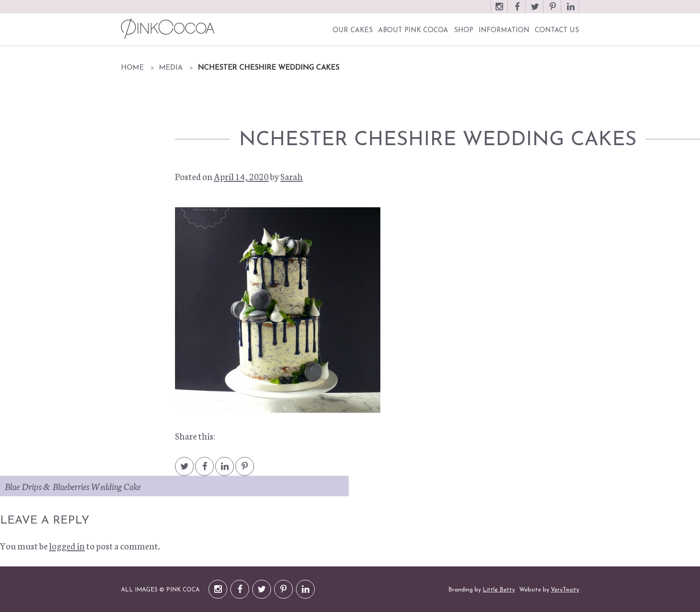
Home (132, 68)
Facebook (517, 11)
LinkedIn (571, 11)
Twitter (535, 11)
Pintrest (245, 471)
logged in (67, 545)
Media (171, 68)
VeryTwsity (565, 590)
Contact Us (557, 31)
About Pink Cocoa (413, 31)
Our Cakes (353, 31)
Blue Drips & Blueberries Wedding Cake (73, 486)
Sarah (292, 176)
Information (504, 31)
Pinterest (553, 11)
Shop (464, 31)
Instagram (499, 11)
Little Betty (499, 590)
